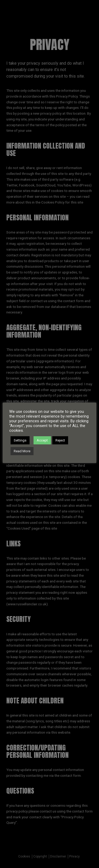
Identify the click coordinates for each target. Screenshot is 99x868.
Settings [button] (20, 440)
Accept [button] (42, 440)
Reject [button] (60, 440)
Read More (22, 451)
